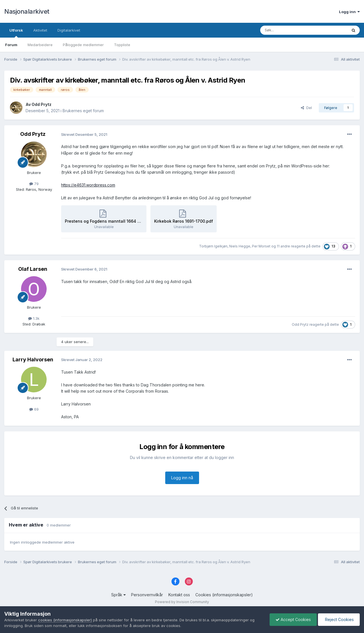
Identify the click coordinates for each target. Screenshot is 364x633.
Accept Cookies (293, 619)
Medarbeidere (40, 45)
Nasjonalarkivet (27, 11)
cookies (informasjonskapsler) (65, 620)
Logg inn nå (182, 478)
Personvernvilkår (147, 595)
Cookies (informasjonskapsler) (224, 595)
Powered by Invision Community (182, 602)
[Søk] (288, 30)
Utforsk (16, 33)
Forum (11, 45)
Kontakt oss (179, 595)
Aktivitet (40, 30)
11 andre (283, 246)
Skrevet (84, 134)
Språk (118, 595)
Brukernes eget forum (83, 111)
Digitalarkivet (69, 30)
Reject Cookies (339, 619)
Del (306, 108)
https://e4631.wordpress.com (88, 185)
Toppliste (122, 45)
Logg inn (349, 12)
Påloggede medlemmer (83, 45)
